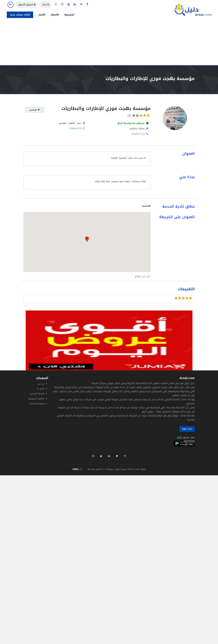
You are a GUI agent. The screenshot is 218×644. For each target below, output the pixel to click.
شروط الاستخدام (37, 404)
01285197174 (76, 128)
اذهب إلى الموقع (143, 276)
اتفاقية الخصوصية (36, 399)
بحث (46, 5)
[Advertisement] (109, 43)
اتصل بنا (41, 389)
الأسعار (55, 15)
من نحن (41, 384)
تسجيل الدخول (27, 5)
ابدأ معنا (187, 429)
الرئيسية (69, 15)
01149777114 (138, 134)
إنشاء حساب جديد (20, 15)
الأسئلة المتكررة (37, 394)
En (11, 5)
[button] (87, 239)
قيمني (35, 110)
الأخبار (42, 15)
